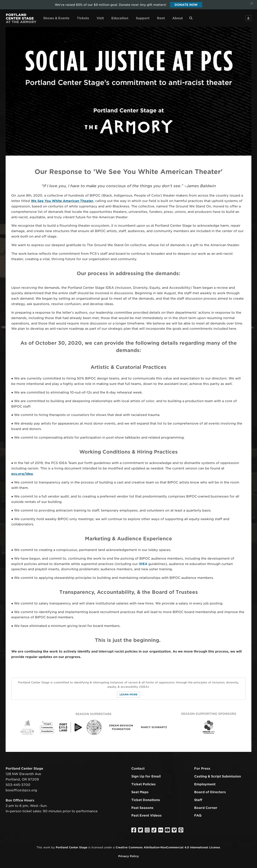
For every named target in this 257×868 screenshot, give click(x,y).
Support (143, 18)
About (178, 18)
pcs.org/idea (22, 474)
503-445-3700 (18, 785)
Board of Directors (210, 792)
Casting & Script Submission (218, 776)
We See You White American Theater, (63, 201)
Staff (198, 800)
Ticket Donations (146, 800)
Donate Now (186, 5)
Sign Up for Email (146, 776)
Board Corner (206, 808)
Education (120, 18)
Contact (138, 769)
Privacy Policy (128, 856)
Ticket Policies (143, 784)
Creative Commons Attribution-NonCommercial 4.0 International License (168, 847)
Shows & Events (56, 18)
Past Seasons (142, 808)
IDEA (143, 564)
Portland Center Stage (72, 847)
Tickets (83, 18)
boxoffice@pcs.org (21, 790)
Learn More (128, 695)
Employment (205, 784)
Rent (161, 18)
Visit (100, 18)
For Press (202, 769)
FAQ (198, 816)
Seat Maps (140, 792)
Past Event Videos (146, 816)
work (47, 847)
